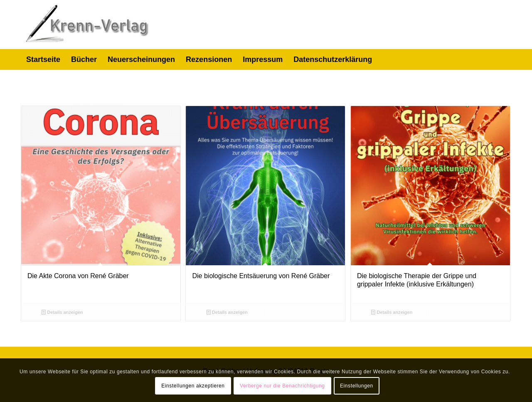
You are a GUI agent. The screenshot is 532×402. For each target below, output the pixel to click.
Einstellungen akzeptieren (193, 386)
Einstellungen (357, 386)
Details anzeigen (62, 312)
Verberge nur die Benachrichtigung (282, 386)
